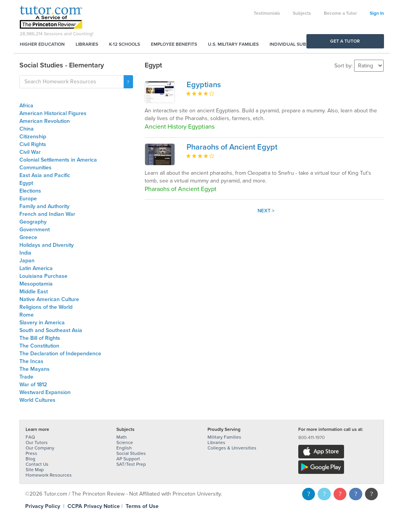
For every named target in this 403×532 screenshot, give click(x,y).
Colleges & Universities (232, 448)
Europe (28, 199)
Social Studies (131, 453)
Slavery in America (42, 323)
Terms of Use (142, 506)
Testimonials (267, 13)
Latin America (36, 268)
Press (31, 453)
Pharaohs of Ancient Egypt (232, 147)
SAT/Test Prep (131, 464)
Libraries (87, 44)
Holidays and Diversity (47, 245)
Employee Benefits (174, 44)
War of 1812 (33, 385)
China (27, 129)
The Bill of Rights (40, 338)
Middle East (34, 292)
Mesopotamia (36, 284)
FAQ (30, 437)
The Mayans (35, 369)
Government (35, 230)
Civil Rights (33, 144)
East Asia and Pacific (45, 175)
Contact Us (37, 464)
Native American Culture (49, 299)
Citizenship (33, 137)
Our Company (40, 448)
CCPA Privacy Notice (94, 506)
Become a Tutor (340, 13)
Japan (27, 261)
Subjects (302, 13)
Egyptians (204, 85)
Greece (28, 237)
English (124, 448)
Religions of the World (46, 307)
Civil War (30, 152)
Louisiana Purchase (43, 276)
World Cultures (37, 400)
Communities (35, 168)
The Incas (31, 361)
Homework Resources (49, 475)
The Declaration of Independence (60, 354)
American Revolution (45, 121)
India (25, 253)
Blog (30, 459)
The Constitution (39, 346)
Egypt (26, 183)
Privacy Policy (43, 506)
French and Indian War (47, 214)
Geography (33, 222)
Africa (26, 106)
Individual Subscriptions (301, 44)
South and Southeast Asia (51, 330)
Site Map (35, 470)
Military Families (224, 437)
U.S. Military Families (233, 44)
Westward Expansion (45, 392)
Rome (27, 315)
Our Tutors (37, 442)
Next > (266, 211)
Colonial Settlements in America (58, 160)
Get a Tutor (345, 41)
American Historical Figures (53, 113)
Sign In (377, 13)
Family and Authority (44, 206)
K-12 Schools (125, 44)
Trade (26, 377)
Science (125, 442)
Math (122, 437)
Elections (30, 191)
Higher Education (42, 44)
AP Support (128, 459)
